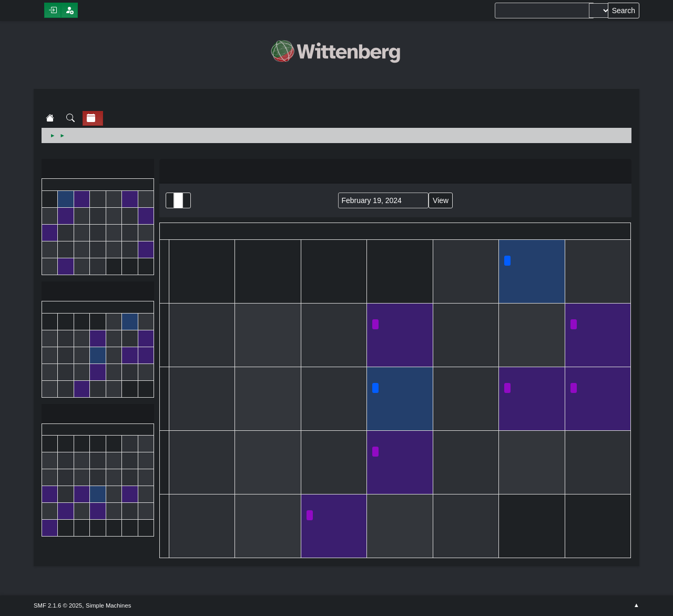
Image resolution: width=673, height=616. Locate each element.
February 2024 (98, 292)
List (170, 200)
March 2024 (98, 415)
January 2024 (98, 170)
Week (187, 200)
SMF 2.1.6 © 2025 (58, 605)
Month (178, 200)
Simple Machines (108, 605)
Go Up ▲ (636, 605)
